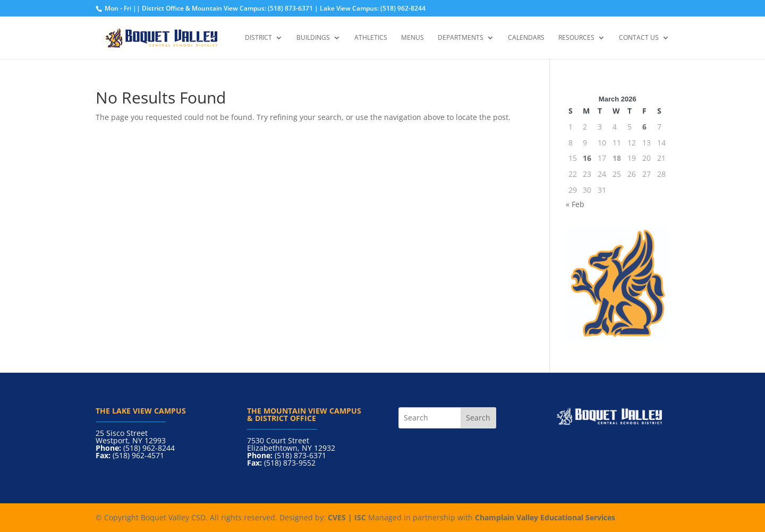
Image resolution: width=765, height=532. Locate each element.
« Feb (575, 204)
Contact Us (639, 38)
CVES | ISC (347, 517)
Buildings (313, 38)
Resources (576, 38)
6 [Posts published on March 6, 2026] (644, 127)
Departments (461, 38)
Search (478, 418)
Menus (413, 38)
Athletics (371, 38)
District (258, 38)
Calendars (526, 38)
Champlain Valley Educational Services (545, 517)
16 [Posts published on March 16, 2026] (587, 158)
